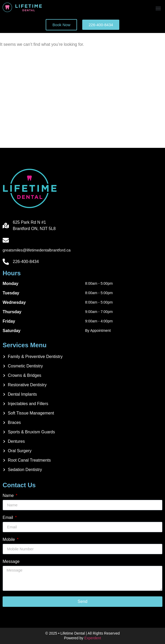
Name (9, 496)
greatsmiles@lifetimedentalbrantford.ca (37, 250)
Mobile (9, 540)
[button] (158, 8)
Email (8, 518)
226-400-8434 (26, 262)
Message (11, 562)
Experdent (93, 638)
